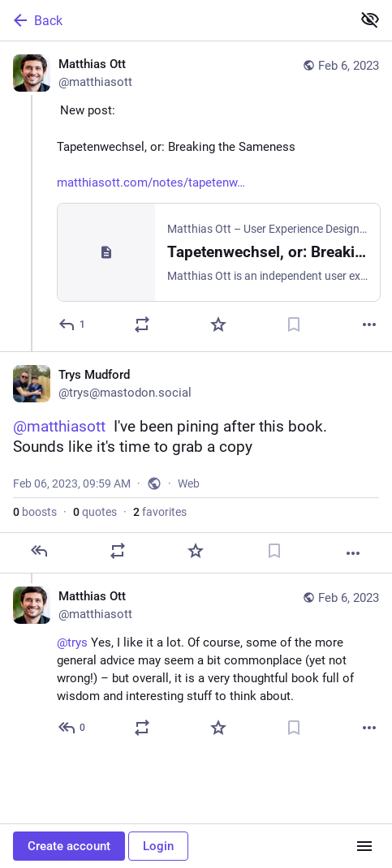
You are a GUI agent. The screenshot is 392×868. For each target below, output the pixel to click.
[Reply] (73, 324)
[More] (369, 324)
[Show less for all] (370, 19)
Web (189, 483)
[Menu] (364, 846)
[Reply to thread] (73, 728)
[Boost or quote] (142, 324)
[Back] (174, 20)
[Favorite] (218, 324)
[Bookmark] (294, 324)
